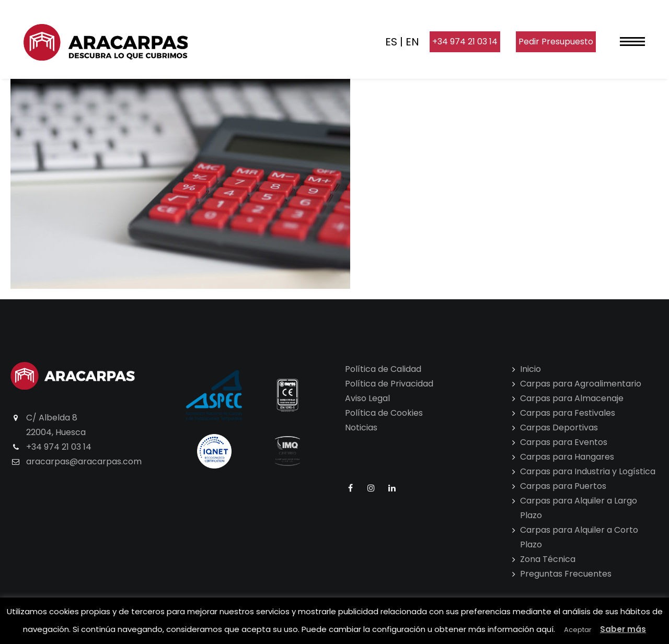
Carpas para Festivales (568, 413)
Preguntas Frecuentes (566, 574)
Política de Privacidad (389, 384)
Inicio (530, 369)
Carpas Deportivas (559, 428)
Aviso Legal (367, 398)
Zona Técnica (548, 559)
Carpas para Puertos (563, 486)
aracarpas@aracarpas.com (84, 461)
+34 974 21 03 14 (465, 42)
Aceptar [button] (578, 630)
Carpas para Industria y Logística (588, 471)
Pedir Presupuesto (556, 42)
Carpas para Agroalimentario (581, 384)
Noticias (361, 428)
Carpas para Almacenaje (572, 398)
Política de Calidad (383, 369)
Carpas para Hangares (567, 457)
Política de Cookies (384, 413)
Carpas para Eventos (564, 442)
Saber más (623, 629)
